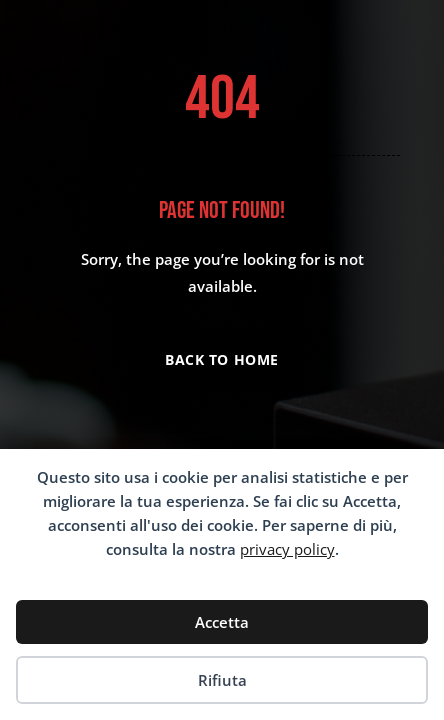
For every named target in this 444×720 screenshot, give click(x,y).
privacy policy (287, 549)
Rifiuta (222, 680)
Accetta (222, 622)
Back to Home (222, 359)
